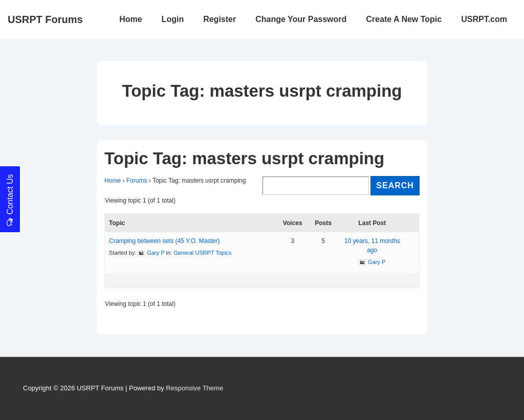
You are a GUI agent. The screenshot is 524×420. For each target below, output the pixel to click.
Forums (137, 181)
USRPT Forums (45, 19)
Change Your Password (301, 19)
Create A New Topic (404, 19)
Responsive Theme (194, 388)
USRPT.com (484, 19)
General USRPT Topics (202, 253)
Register (220, 19)
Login (173, 19)
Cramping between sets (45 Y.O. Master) (164, 241)
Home (130, 19)
